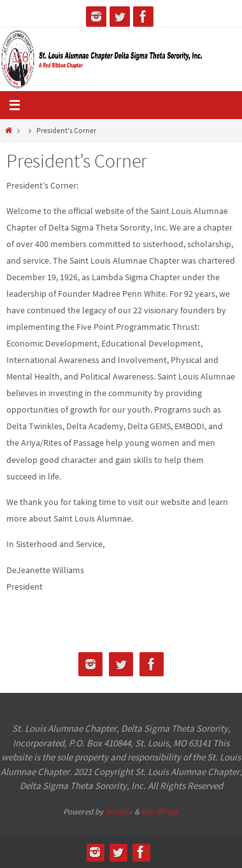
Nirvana (119, 812)
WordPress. (160, 812)
